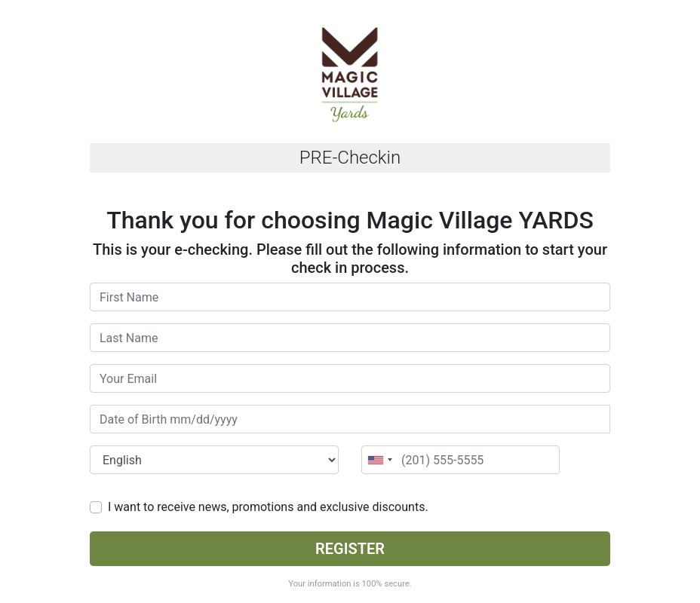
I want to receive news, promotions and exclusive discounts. (268, 507)
